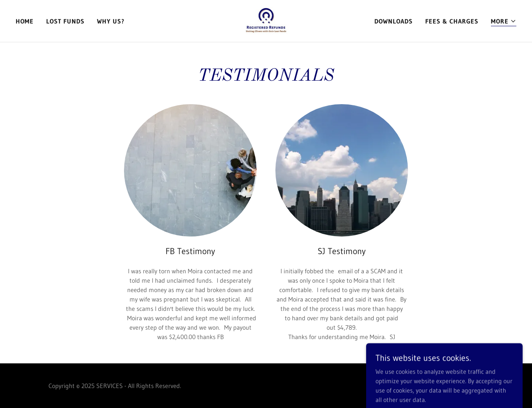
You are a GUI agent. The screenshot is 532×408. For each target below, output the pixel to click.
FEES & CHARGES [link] (452, 21)
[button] (504, 21)
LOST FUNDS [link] (65, 21)
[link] (266, 20)
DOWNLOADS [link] (394, 21)
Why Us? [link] (111, 21)
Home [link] (25, 21)
